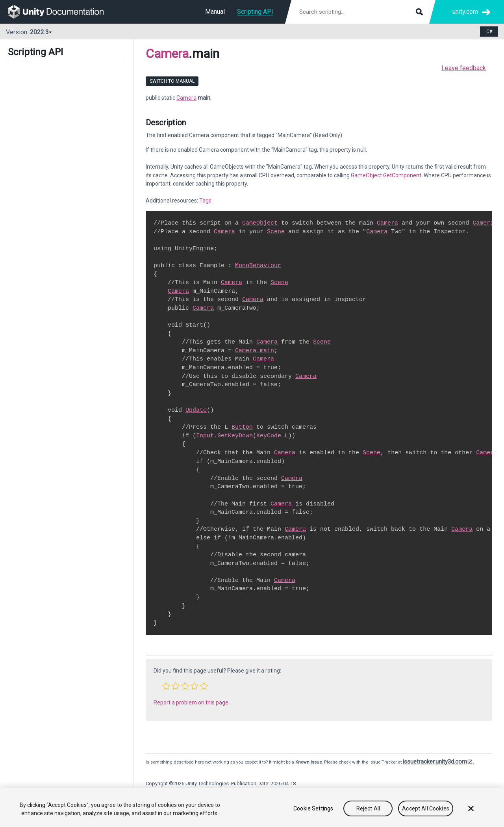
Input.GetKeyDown (224, 436)
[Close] (471, 808)
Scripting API (255, 12)
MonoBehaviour (258, 266)
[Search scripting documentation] (360, 12)
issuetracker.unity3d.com (435, 762)
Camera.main (255, 351)
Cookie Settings (313, 808)
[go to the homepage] (61, 12)
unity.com (465, 12)
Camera (167, 54)
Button (242, 427)
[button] (166, 686)
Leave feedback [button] (464, 68)
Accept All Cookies (426, 808)
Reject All (368, 808)
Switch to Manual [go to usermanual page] (172, 81)
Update (196, 410)
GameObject (260, 223)
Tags (205, 201)
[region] (252, 807)
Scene (276, 232)
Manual (215, 12)
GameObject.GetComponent (386, 175)
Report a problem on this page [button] (191, 702)
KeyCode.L (272, 436)
